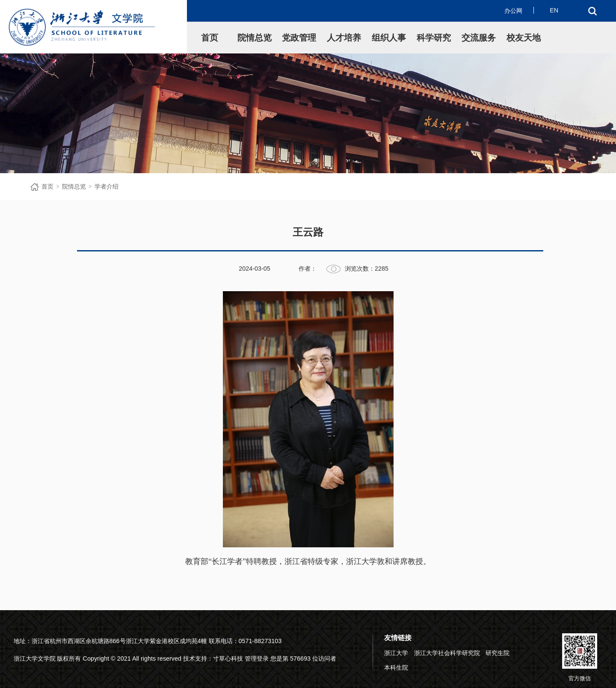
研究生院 (498, 653)
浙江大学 (396, 653)
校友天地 (524, 38)
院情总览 (255, 38)
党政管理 (299, 38)
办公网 (513, 11)
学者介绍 (107, 186)
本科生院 (396, 667)
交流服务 (479, 38)
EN (554, 10)
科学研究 (434, 38)
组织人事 (389, 38)
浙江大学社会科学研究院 (447, 653)
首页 (210, 38)
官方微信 (580, 657)
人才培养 (344, 38)
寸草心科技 (228, 658)
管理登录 (257, 658)
